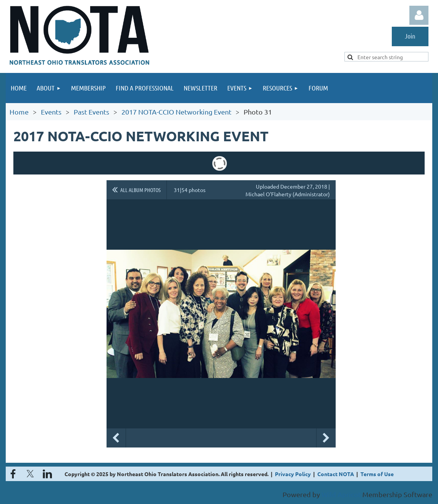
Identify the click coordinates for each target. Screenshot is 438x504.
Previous (116, 438)
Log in (419, 15)
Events (51, 112)
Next (326, 438)
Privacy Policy (293, 474)
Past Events (91, 112)
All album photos (141, 190)
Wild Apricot (341, 494)
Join (410, 36)
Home (19, 112)
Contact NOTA (336, 474)
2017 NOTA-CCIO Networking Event (176, 112)
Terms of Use (377, 474)
